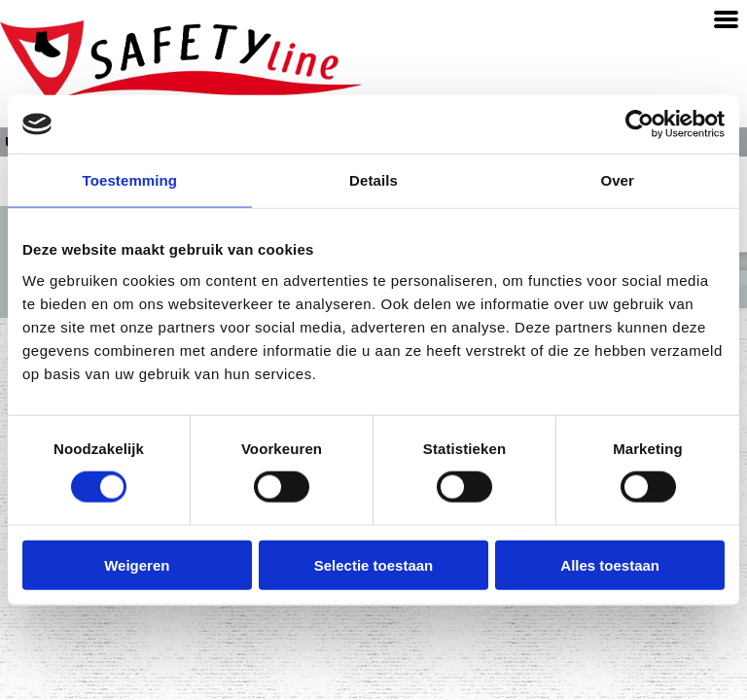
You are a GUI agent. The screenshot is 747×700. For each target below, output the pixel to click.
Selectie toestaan (374, 564)
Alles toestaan (610, 564)
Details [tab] (373, 180)
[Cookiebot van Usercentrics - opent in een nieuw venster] (640, 124)
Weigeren (137, 564)
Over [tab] (617, 180)
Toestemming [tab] (130, 180)
